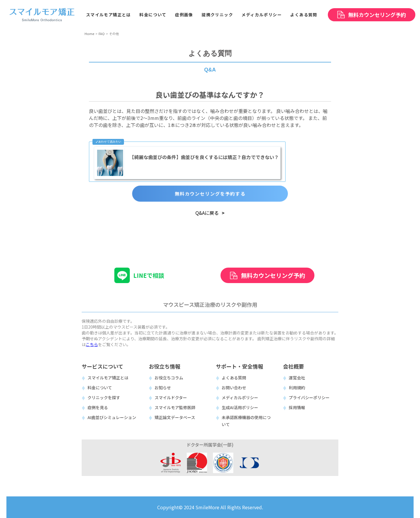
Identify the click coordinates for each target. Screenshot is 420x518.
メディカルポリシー (240, 397)
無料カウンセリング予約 (273, 275)
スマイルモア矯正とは (108, 378)
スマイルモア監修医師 (175, 407)
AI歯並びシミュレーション (112, 417)
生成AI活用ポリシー (240, 407)
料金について (100, 388)
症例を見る (98, 407)
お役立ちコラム (169, 378)
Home (89, 34)
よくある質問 (234, 378)
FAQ (102, 34)
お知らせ (163, 388)
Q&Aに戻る (207, 213)
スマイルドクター (171, 397)
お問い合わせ (234, 388)
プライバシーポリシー (309, 397)
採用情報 (297, 407)
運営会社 (297, 378)
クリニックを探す (104, 397)
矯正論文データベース (175, 417)
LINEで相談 (149, 275)
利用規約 (297, 388)
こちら (92, 344)
